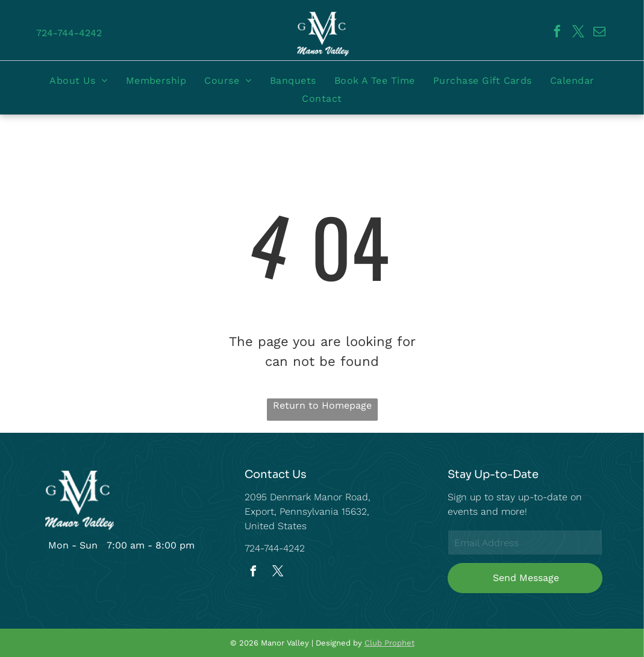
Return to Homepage (322, 405)
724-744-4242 (275, 548)
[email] (599, 33)
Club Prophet (389, 643)
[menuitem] (78, 80)
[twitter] (578, 33)
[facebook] (557, 33)
